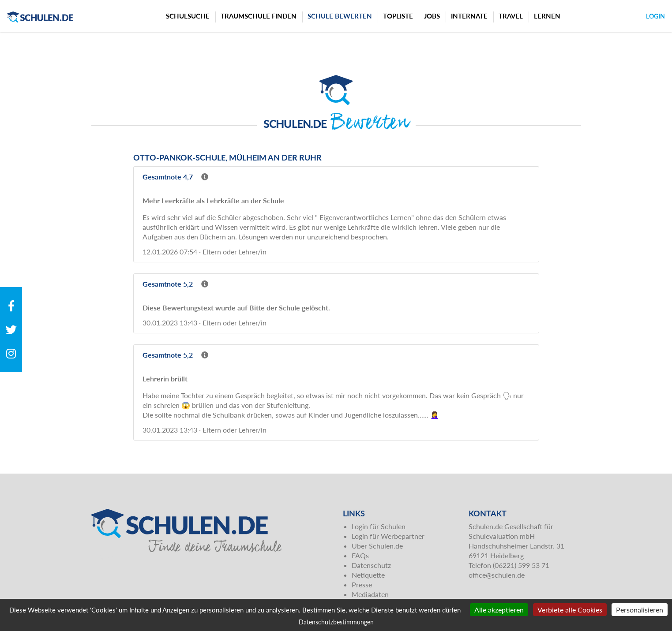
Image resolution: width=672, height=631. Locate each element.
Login (655, 16)
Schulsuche (188, 16)
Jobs (432, 16)
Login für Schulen (379, 526)
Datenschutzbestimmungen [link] (336, 622)
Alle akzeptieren (499, 610)
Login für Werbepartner (388, 536)
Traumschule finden (259, 16)
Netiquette (368, 575)
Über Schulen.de (377, 546)
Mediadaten (370, 594)
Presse (362, 584)
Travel (511, 16)
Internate (469, 16)
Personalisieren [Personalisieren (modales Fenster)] (640, 610)
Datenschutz (371, 565)
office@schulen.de (497, 575)
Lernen (547, 16)
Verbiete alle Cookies (570, 610)
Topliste (398, 16)
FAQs (360, 555)
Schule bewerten (340, 16)
